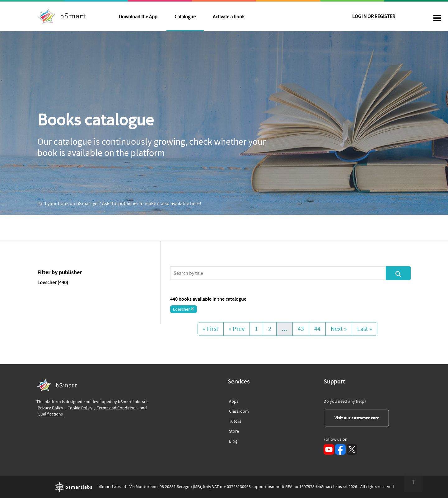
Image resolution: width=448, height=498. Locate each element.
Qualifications (50, 414)
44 (317, 329)
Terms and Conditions (117, 408)
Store (234, 430)
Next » (339, 329)
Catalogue (185, 17)
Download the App (138, 17)
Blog (233, 440)
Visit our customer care (362, 418)
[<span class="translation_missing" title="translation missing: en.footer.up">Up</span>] (413, 482)
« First (211, 329)
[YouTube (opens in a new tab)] (329, 449)
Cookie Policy (80, 408)
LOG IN (374, 17)
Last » (365, 329)
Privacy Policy (50, 408)
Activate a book (229, 17)
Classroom (239, 410)
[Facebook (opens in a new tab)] (340, 449)
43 (301, 329)
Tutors (235, 420)
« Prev (237, 329)
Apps (234, 402)
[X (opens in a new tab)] (352, 449)
